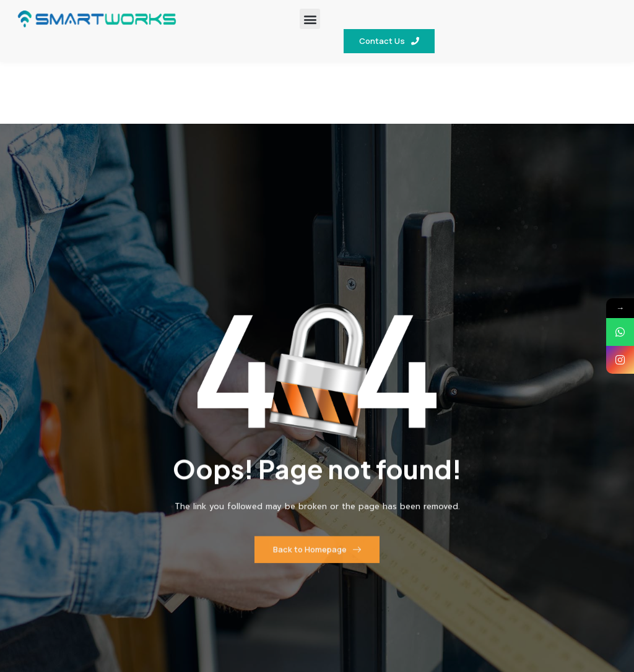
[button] (310, 19)
